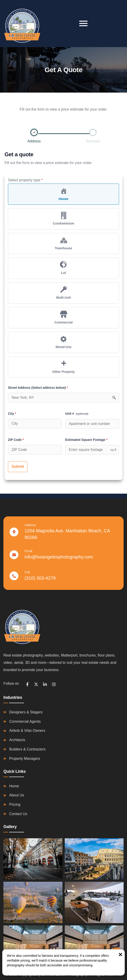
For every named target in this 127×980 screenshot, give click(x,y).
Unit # (77, 414)
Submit (18, 466)
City (12, 414)
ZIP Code (16, 440)
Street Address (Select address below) (38, 388)
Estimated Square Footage (86, 440)
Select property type (25, 180)
